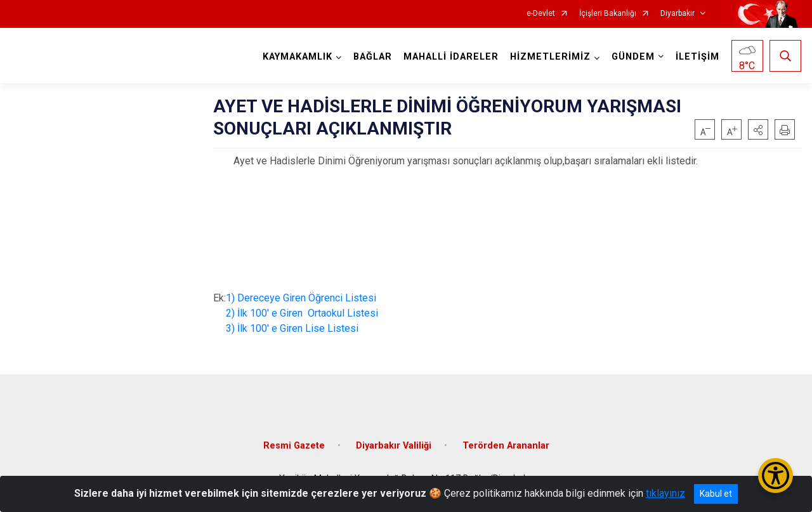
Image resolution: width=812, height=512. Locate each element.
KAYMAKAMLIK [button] (298, 57)
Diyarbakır (678, 14)
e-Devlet (541, 14)
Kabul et (716, 494)
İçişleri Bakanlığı (608, 14)
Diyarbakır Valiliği (394, 446)
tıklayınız (665, 493)
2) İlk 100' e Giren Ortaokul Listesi (299, 313)
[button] (758, 129)
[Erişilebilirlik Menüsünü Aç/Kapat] (776, 476)
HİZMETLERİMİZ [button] (550, 57)
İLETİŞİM (697, 57)
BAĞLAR (373, 57)
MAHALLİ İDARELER (451, 57)
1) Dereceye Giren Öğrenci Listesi (301, 298)
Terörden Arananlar (506, 446)
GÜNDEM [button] (633, 57)
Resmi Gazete (294, 446)
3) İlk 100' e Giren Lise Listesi (291, 328)
